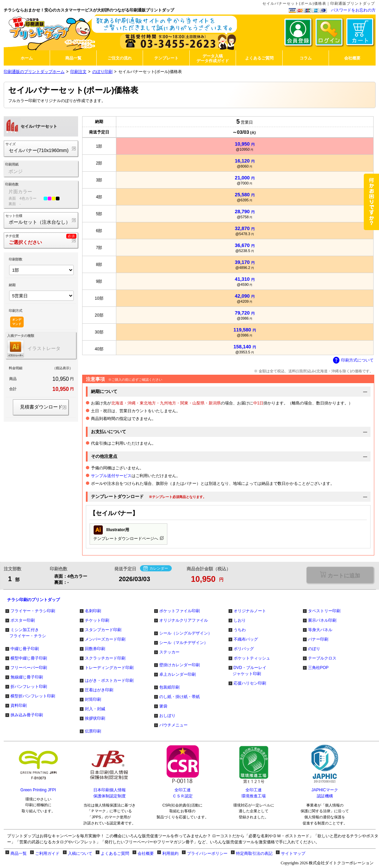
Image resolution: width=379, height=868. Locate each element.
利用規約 (170, 853)
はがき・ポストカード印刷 (109, 680)
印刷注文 (78, 72)
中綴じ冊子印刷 (25, 649)
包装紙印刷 (169, 687)
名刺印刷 (93, 611)
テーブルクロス (322, 658)
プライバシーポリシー (207, 853)
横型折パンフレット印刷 (33, 696)
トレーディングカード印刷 (109, 668)
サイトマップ (293, 853)
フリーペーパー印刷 (29, 668)
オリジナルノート (250, 611)
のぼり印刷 (102, 72)
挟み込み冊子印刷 (27, 715)
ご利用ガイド (47, 853)
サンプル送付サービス (111, 476)
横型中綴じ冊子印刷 (29, 658)
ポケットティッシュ (252, 658)
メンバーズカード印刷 (105, 639)
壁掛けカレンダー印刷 (180, 665)
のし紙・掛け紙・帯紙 (180, 697)
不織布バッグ (246, 639)
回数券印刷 (95, 649)
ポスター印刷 (23, 620)
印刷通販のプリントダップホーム (34, 72)
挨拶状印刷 (95, 718)
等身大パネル (320, 630)
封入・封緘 (95, 709)
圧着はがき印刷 (99, 690)
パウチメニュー (173, 725)
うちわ (240, 630)
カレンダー (156, 569)
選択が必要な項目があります (340, 575)
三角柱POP (318, 668)
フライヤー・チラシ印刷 (33, 611)
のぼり (314, 649)
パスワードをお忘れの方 (353, 10)
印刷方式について (353, 361)
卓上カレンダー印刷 (177, 674)
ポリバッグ (244, 649)
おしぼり (167, 716)
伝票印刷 (93, 731)
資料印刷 (19, 705)
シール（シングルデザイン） (186, 633)
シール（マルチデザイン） (184, 643)
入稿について (80, 853)
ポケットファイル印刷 (180, 611)
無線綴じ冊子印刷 (27, 677)
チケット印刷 (97, 620)
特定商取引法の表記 (254, 853)
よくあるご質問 (115, 853)
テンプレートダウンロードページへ (128, 533)
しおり (240, 620)
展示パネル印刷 (322, 620)
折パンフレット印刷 (29, 687)
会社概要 (146, 853)
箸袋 (163, 706)
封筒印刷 (93, 699)
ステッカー (169, 652)
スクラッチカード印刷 (105, 658)
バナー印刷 (318, 639)
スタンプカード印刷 (103, 630)
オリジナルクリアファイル (184, 620)
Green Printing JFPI (38, 790)
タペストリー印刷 (324, 611)
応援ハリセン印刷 (250, 683)
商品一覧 (19, 853)
